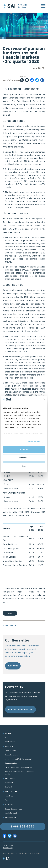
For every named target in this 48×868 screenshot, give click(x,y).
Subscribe (13, 666)
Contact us (10, 818)
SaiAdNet (9, 783)
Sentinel (8, 787)
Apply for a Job (11, 813)
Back (10, 613)
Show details (34, 441)
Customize (24, 458)
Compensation (11, 763)
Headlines (9, 796)
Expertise (10, 747)
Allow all (24, 450)
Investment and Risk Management (19, 759)
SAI (7, 738)
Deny (24, 466)
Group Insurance (12, 755)
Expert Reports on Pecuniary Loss (19, 767)
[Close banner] (44, 400)
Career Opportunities (14, 809)
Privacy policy (8, 845)
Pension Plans (11, 751)
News (7, 800)
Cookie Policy (8, 848)
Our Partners (10, 742)
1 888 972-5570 (23, 827)
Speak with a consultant (20, 709)
